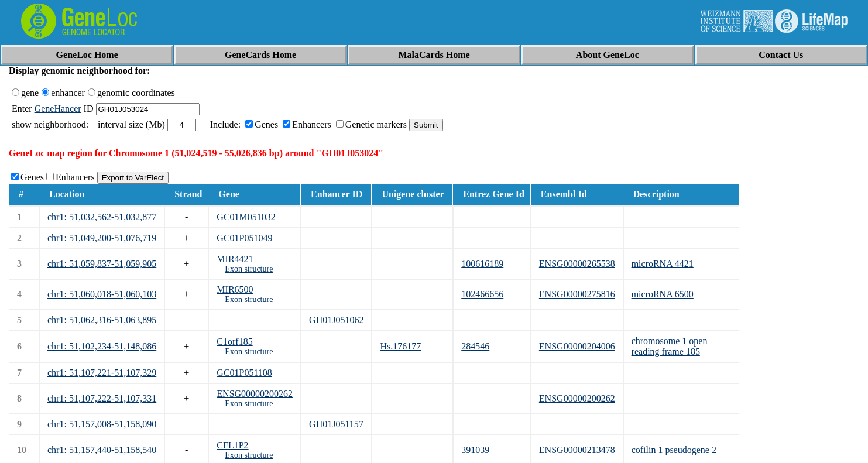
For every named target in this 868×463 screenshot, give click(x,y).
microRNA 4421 (663, 264)
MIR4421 (235, 259)
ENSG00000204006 (577, 346)
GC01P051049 (244, 238)
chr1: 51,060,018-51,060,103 (102, 294)
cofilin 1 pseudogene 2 (674, 450)
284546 (475, 346)
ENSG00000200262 (255, 394)
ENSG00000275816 (577, 294)
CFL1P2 (232, 445)
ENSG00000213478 (577, 450)
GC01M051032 (246, 217)
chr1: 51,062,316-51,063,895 (102, 320)
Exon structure (249, 269)
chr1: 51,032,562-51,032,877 (102, 217)
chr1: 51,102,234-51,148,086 (102, 346)
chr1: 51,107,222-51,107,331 (102, 398)
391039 (475, 450)
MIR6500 (235, 289)
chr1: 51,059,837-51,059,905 (102, 264)
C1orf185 (234, 342)
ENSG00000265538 (577, 264)
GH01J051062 (336, 320)
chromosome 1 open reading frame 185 (670, 346)
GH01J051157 (336, 424)
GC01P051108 (244, 373)
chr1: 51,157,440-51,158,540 (102, 450)
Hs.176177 (400, 346)
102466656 (482, 294)
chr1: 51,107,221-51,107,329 (102, 373)
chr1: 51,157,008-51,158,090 (102, 424)
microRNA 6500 (663, 294)
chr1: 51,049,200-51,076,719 (102, 238)
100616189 (482, 264)
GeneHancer (58, 109)
